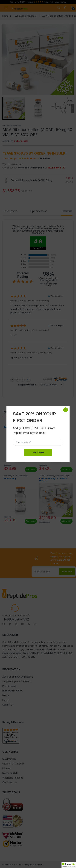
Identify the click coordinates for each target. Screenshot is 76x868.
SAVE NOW (38, 452)
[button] (69, 865)
